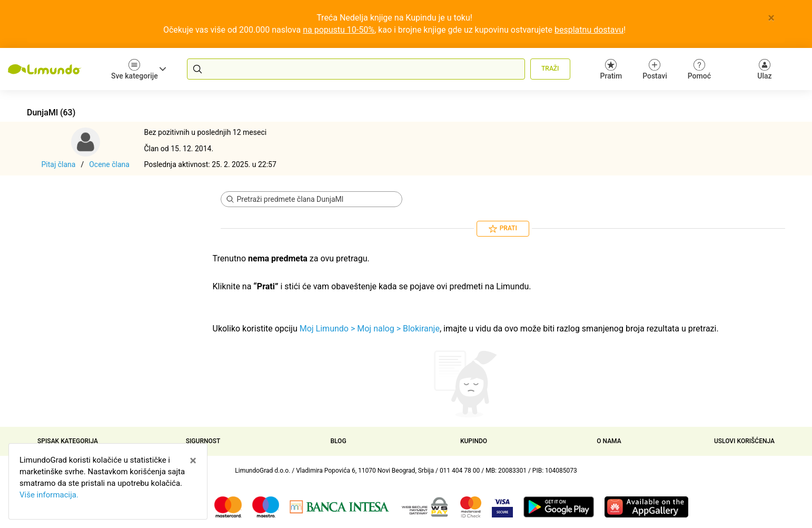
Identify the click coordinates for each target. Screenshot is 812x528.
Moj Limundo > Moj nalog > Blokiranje (370, 329)
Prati (503, 229)
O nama (609, 441)
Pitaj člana (59, 164)
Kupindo (474, 441)
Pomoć (699, 69)
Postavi (655, 69)
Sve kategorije (138, 69)
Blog (338, 441)
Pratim (611, 69)
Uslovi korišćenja (744, 441)
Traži (550, 69)
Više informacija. (49, 495)
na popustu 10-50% (339, 30)
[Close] (771, 18)
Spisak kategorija (68, 441)
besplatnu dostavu (589, 30)
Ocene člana (109, 164)
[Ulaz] (765, 69)
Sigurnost (203, 441)
